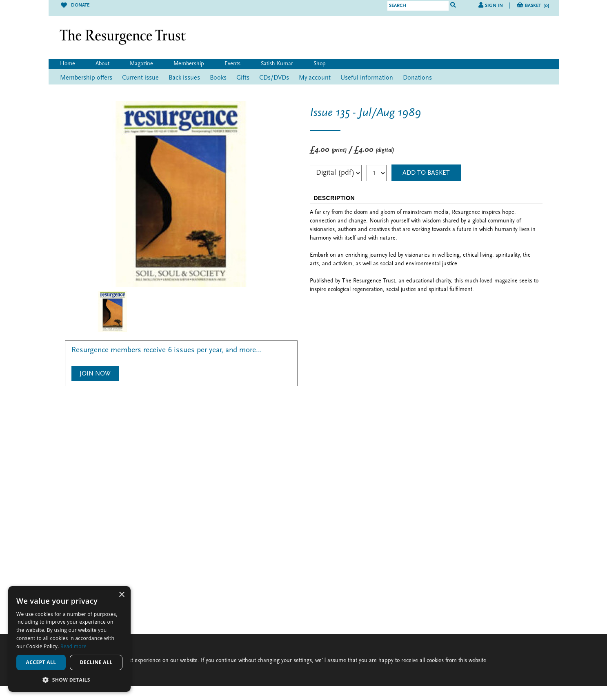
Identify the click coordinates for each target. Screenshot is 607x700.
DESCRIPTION (335, 198)
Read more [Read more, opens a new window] (73, 646)
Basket (537, 6)
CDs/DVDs (274, 78)
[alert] (69, 639)
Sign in (494, 6)
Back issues (184, 78)
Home (68, 64)
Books (218, 78)
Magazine (141, 64)
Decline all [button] (96, 662)
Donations (417, 78)
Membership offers (86, 78)
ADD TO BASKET (426, 173)
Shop (320, 64)
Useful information (367, 78)
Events (232, 64)
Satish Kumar (277, 64)
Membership (189, 64)
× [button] (121, 595)
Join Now (95, 374)
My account (315, 78)
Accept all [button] (41, 662)
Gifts (243, 78)
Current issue (140, 78)
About (102, 64)
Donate (75, 5)
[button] (69, 680)
